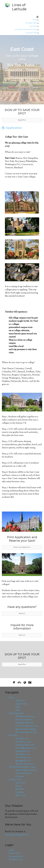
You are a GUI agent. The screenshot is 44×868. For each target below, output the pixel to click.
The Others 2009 (23, 758)
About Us (20, 701)
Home (35, 20)
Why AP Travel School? (26, 770)
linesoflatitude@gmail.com (17, 835)
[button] (22, 120)
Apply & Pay (21, 704)
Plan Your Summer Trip (26, 732)
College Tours (31, 33)
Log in (12, 850)
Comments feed (16, 857)
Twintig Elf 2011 (23, 751)
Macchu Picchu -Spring (26, 729)
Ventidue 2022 (22, 739)
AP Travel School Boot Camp (26, 30)
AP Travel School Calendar (23, 775)
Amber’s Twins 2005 (25, 764)
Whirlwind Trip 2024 (25, 717)
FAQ (18, 707)
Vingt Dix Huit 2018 (25, 745)
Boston (19, 786)
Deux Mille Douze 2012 (26, 748)
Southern (20, 792)
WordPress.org (15, 860)
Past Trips (33, 26)
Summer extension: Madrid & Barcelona (25, 721)
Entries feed (14, 853)
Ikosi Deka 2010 (22, 754)
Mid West (20, 789)
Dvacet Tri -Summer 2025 (27, 726)
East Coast (20, 783)
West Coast (21, 796)
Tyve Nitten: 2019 (23, 742)
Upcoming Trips (31, 23)
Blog (17, 710)
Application (14, 128)
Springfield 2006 (23, 761)
